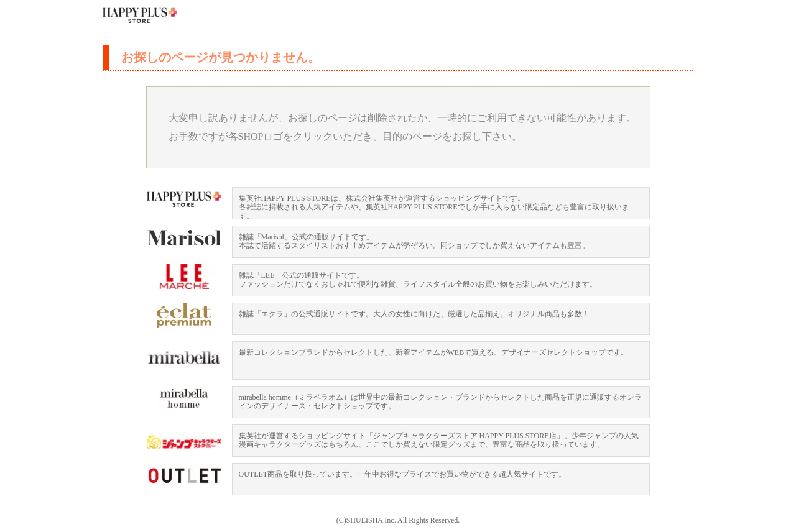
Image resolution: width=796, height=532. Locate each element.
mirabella (184, 360)
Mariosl (184, 238)
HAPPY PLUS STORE (184, 199)
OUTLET (184, 475)
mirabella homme (184, 398)
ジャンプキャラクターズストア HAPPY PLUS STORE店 (184, 443)
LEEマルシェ (184, 277)
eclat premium (184, 315)
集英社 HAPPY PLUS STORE (140, 16)
